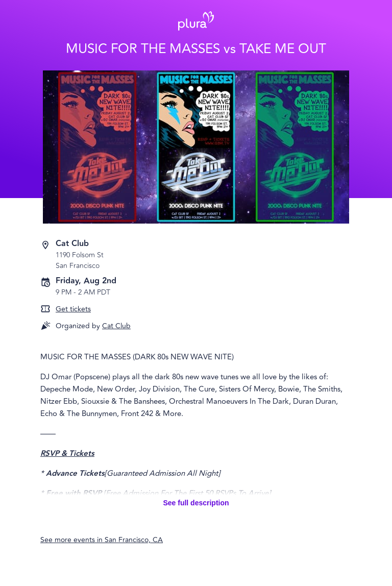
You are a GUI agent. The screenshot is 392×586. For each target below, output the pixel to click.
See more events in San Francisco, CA (102, 540)
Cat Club (116, 326)
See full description (196, 503)
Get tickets (73, 309)
